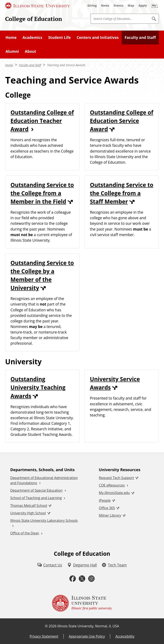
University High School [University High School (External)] (28, 513)
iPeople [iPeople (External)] (105, 500)
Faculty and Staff (140, 37)
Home (11, 37)
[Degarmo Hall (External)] (82, 565)
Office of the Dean (25, 533)
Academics (32, 37)
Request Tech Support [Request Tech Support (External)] (116, 478)
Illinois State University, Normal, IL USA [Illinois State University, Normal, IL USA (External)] (88, 626)
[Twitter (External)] (82, 579)
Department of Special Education (36, 490)
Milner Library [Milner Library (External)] (110, 515)
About (30, 51)
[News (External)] (105, 6)
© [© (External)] (46, 626)
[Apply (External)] (143, 6)
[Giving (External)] (92, 6)
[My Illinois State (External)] (155, 6)
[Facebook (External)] (73, 579)
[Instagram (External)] (91, 579)
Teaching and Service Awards (66, 65)
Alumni (12, 51)
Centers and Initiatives (98, 37)
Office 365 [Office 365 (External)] (107, 508)
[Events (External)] (119, 6)
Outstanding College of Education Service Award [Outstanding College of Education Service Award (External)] (122, 121)
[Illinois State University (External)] (38, 6)
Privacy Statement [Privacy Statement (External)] (44, 636)
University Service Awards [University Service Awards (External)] (115, 383)
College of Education (34, 19)
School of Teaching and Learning (36, 498)
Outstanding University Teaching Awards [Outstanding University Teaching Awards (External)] (38, 387)
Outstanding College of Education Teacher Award (42, 121)
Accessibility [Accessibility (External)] (125, 636)
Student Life (59, 37)
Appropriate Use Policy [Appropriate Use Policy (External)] (87, 636)
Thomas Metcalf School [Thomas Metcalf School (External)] (29, 506)
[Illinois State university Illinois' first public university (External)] (82, 603)
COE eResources (112, 485)
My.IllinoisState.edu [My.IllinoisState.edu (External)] (114, 493)
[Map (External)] (131, 6)
